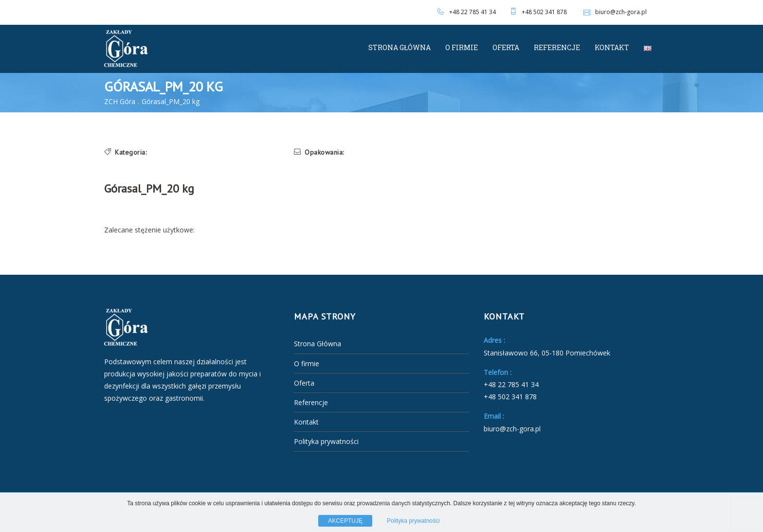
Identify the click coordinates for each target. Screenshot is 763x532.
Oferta (506, 47)
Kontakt (612, 47)
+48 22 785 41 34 (472, 12)
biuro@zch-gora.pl (614, 12)
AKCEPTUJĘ (345, 521)
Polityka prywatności (326, 441)
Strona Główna (400, 47)
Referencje (557, 47)
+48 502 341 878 (544, 12)
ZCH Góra (120, 101)
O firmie (462, 47)
